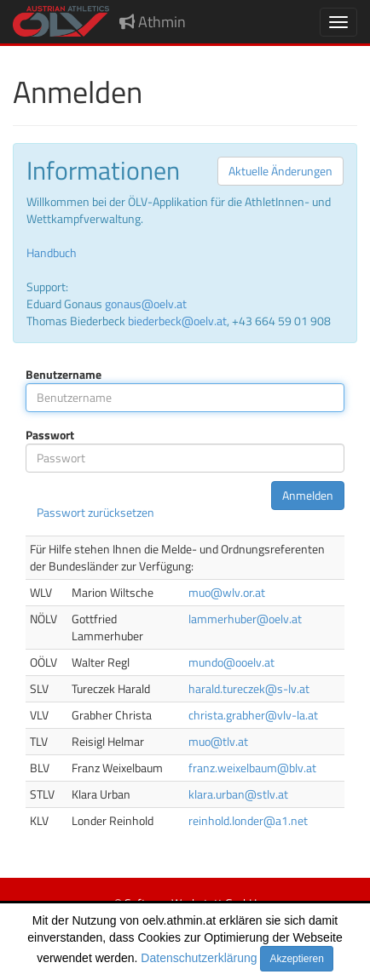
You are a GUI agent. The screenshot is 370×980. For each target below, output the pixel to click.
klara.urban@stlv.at (238, 794)
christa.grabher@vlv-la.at (253, 715)
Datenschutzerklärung (199, 958)
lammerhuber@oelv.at (245, 619)
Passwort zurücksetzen (95, 512)
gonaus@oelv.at (146, 304)
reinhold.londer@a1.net (248, 820)
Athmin (153, 22)
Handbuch (52, 252)
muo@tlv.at (218, 741)
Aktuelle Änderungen (280, 171)
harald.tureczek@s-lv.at (249, 688)
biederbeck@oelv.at (177, 321)
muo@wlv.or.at (227, 592)
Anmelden (308, 495)
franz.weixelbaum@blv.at (252, 768)
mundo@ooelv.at (231, 662)
